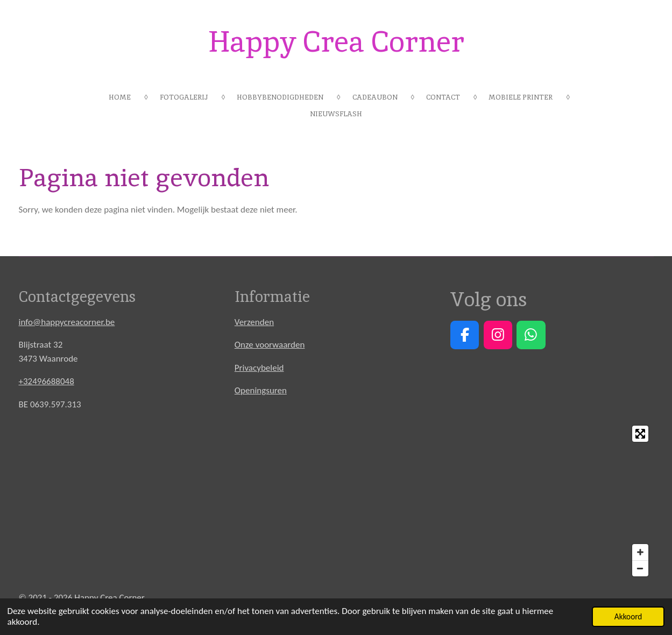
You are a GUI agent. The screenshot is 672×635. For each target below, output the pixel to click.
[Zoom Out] (640, 568)
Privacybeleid (259, 368)
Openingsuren (261, 390)
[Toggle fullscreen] (640, 434)
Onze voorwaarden (270, 345)
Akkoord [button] (628, 616)
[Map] (336, 501)
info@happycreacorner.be (67, 322)
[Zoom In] (640, 552)
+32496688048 (47, 381)
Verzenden (254, 322)
